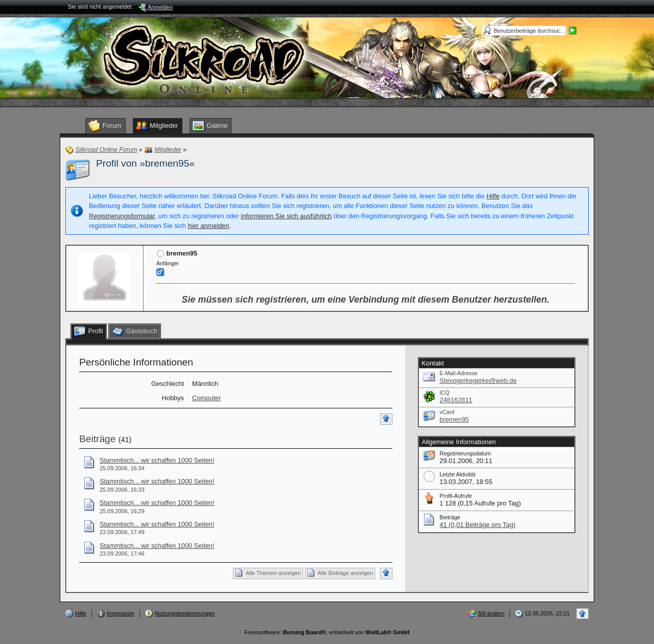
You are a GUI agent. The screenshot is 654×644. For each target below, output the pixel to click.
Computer (206, 398)
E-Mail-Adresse (458, 373)
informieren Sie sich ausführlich (286, 216)
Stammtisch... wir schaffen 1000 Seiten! (157, 460)
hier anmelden (208, 226)
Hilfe (493, 196)
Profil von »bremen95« (145, 163)
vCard (447, 412)
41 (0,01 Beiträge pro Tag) (477, 525)
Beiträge (97, 439)
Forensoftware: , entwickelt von (327, 632)
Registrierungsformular (122, 216)
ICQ (444, 393)
